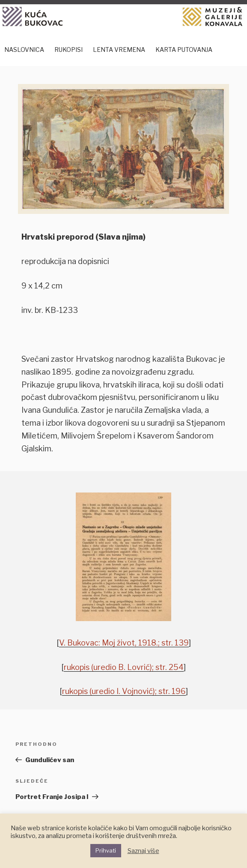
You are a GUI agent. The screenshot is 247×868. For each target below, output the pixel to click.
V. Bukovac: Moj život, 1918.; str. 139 (124, 643)
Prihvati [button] (106, 850)
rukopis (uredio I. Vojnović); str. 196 (124, 691)
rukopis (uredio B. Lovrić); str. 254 (124, 667)
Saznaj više (143, 851)
